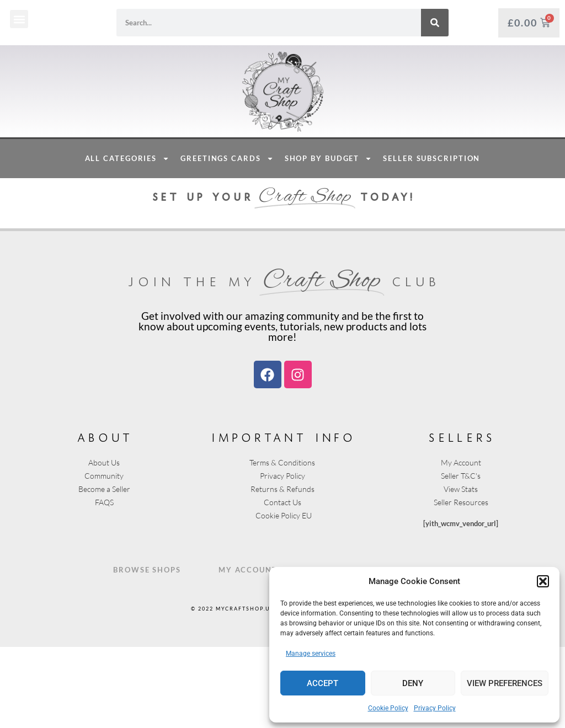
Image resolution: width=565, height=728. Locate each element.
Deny (413, 683)
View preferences (505, 683)
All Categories (127, 240)
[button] (543, 581)
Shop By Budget (329, 240)
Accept (323, 683)
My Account (248, 651)
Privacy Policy (435, 708)
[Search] (435, 23)
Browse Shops (147, 651)
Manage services (311, 654)
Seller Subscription (431, 239)
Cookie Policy (388, 708)
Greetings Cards (227, 240)
